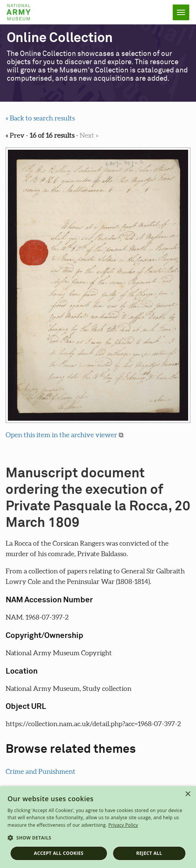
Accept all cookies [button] (59, 853)
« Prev (15, 135)
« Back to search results (40, 118)
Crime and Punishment (41, 771)
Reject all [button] (149, 853)
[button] (98, 838)
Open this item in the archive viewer (61, 435)
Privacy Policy (123, 825)
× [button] (188, 794)
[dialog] (98, 827)
